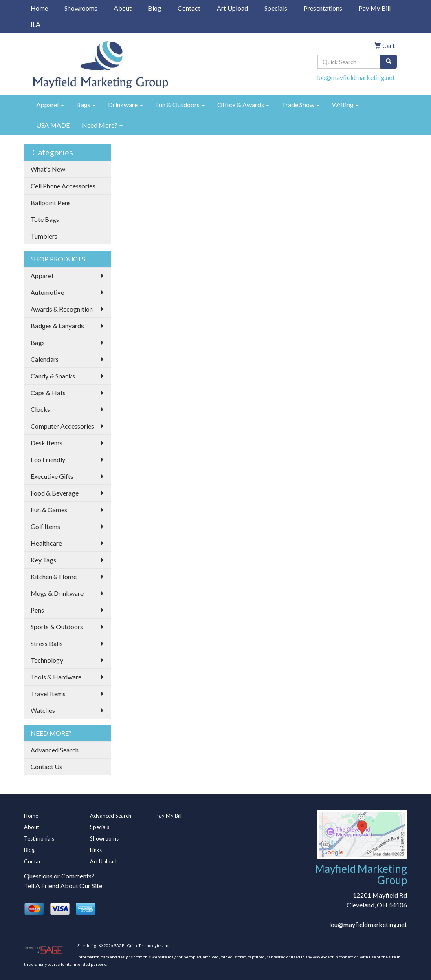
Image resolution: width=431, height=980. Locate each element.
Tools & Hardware (56, 677)
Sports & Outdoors (57, 627)
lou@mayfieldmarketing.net (356, 77)
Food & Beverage (55, 493)
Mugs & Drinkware (57, 593)
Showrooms (81, 8)
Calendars (45, 359)
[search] (389, 62)
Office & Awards (243, 105)
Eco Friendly (48, 459)
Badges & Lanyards (57, 326)
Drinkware (125, 105)
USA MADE (53, 125)
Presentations (323, 8)
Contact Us (46, 767)
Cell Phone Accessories (63, 186)
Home (39, 8)
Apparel (50, 105)
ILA (35, 24)
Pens (37, 610)
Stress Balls (47, 643)
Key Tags (43, 560)
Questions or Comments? (59, 876)
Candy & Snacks (53, 376)
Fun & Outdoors (180, 105)
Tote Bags (45, 219)
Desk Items (46, 443)
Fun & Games (49, 510)
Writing (345, 105)
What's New (48, 169)
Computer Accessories (62, 426)
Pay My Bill (375, 8)
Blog (155, 8)
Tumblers (44, 236)
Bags (86, 105)
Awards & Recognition (62, 309)
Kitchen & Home (54, 576)
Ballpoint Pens (51, 202)
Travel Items (48, 694)
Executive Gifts (52, 476)
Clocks (40, 409)
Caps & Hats (48, 393)
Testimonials (39, 838)
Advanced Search (55, 750)
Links (96, 850)
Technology (47, 660)
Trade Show (301, 105)
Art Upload (232, 8)
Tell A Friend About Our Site (63, 886)
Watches (43, 710)
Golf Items (45, 526)
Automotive (47, 292)
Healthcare (46, 543)
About (123, 8)
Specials (276, 8)
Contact (189, 8)
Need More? (102, 125)
